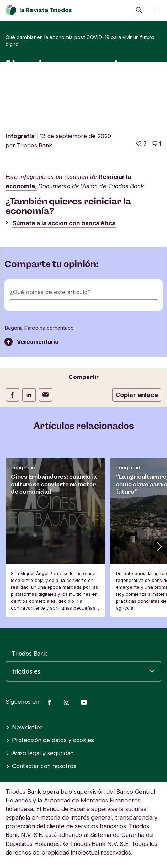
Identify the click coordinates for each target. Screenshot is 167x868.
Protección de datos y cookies (50, 740)
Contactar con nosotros (41, 766)
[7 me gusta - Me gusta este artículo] (141, 144)
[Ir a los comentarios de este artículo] (157, 144)
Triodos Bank (30, 654)
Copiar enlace (137, 395)
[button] (158, 546)
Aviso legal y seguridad (40, 753)
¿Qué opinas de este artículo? (50, 292)
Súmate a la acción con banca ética (64, 223)
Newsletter (24, 727)
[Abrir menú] (156, 10)
